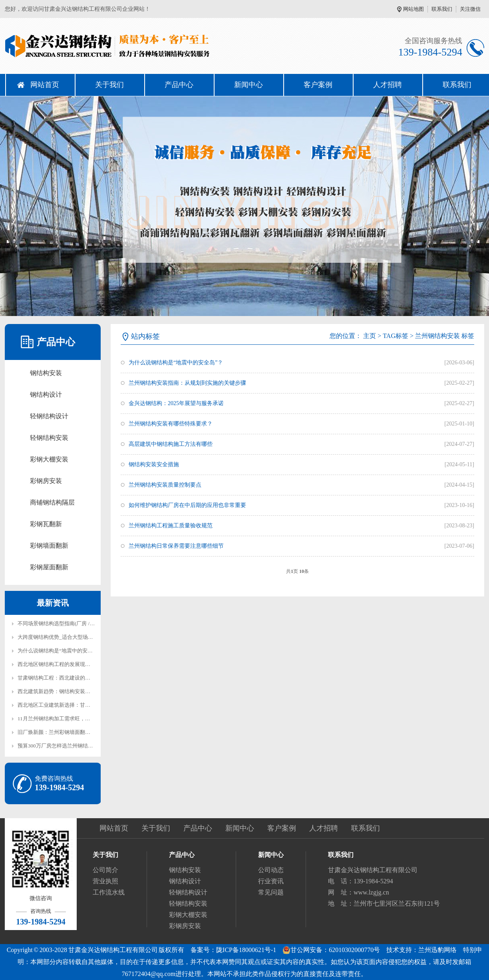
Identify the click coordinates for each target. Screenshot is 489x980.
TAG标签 (396, 336)
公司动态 (271, 870)
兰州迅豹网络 (437, 950)
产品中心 (179, 85)
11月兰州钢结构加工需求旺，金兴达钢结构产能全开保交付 (85, 719)
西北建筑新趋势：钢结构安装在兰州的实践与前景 (75, 691)
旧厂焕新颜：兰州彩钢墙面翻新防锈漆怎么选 (70, 732)
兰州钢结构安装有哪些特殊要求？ (171, 424)
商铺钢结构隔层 (52, 502)
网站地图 (413, 9)
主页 (370, 336)
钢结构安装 (46, 373)
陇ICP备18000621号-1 (246, 950)
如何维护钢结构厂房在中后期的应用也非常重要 (187, 505)
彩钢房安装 (46, 481)
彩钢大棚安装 (49, 459)
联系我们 (442, 9)
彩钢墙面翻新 (49, 546)
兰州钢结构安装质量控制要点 (165, 485)
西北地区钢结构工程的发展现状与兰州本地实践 (72, 664)
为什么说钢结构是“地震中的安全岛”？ (62, 651)
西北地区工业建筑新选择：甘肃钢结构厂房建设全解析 (80, 705)
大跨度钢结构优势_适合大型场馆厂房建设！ (68, 637)
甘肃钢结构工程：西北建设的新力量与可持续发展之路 (80, 678)
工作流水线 (109, 892)
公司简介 (105, 870)
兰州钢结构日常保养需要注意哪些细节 (176, 546)
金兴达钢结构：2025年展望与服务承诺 (176, 403)
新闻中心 (248, 85)
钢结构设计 (46, 395)
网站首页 (45, 85)
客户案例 (318, 85)
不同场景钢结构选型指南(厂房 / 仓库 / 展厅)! (68, 623)
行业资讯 (271, 881)
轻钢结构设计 (49, 416)
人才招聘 (388, 85)
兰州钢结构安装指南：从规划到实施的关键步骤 (187, 383)
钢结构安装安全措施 (154, 464)
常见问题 (271, 892)
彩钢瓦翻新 (46, 524)
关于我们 (109, 85)
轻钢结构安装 (49, 438)
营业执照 (105, 881)
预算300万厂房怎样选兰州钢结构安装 (61, 746)
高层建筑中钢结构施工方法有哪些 (171, 444)
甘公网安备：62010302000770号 (331, 950)
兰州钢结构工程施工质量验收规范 (171, 526)
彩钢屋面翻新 (49, 567)
